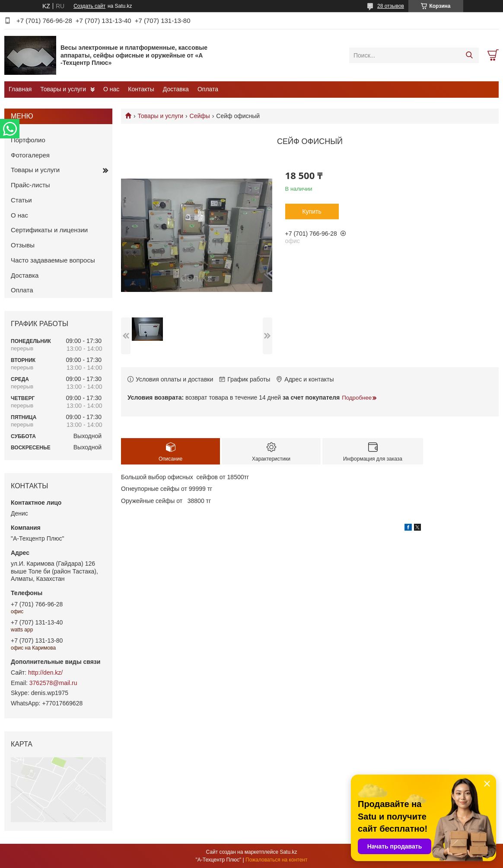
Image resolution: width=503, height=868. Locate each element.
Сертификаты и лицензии (49, 230)
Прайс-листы (30, 185)
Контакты (141, 89)
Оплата (208, 89)
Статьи (21, 200)
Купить (312, 211)
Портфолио (28, 140)
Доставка (176, 89)
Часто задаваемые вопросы (53, 260)
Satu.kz (288, 852)
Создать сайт (89, 6)
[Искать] (469, 55)
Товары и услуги (63, 89)
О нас (111, 89)
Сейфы (200, 116)
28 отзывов (391, 6)
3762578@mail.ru (53, 683)
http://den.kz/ (45, 673)
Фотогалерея (30, 155)
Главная (20, 89)
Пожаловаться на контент (276, 860)
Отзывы (23, 245)
